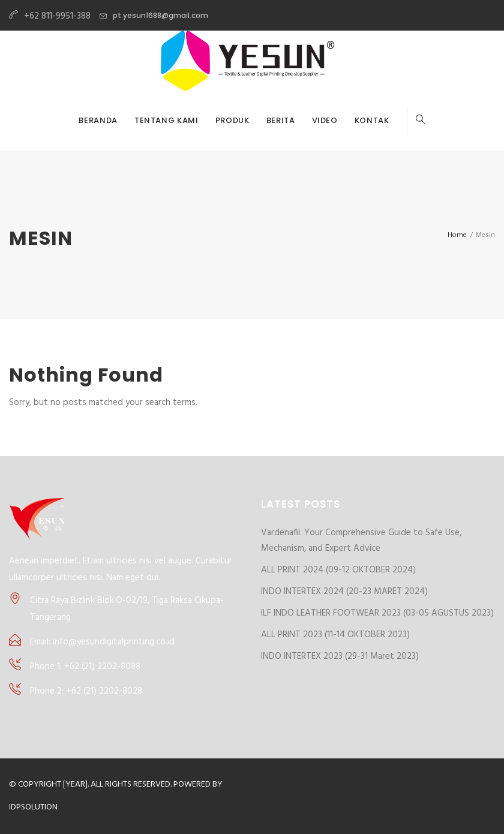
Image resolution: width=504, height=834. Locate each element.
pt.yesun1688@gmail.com (160, 15)
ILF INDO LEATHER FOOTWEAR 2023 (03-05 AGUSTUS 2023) (377, 613)
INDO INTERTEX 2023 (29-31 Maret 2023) (340, 656)
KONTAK (372, 120)
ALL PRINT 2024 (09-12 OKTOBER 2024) (338, 570)
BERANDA (98, 120)
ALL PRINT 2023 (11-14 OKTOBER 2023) (335, 635)
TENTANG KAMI (166, 120)
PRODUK (232, 120)
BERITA (281, 120)
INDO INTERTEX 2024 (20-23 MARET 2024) (344, 592)
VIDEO (325, 120)
